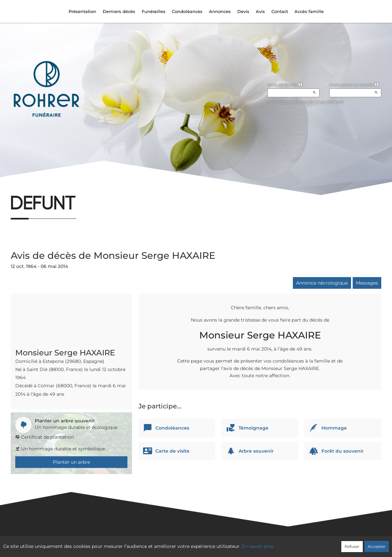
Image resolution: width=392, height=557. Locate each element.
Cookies (222, 543)
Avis (260, 11)
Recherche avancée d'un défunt (306, 102)
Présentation (82, 11)
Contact (280, 11)
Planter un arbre (72, 462)
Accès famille (309, 11)
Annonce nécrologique (322, 283)
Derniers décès (119, 11)
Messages (367, 283)
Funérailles (154, 11)
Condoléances (187, 11)
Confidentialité (193, 543)
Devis (243, 11)
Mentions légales (255, 543)
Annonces (220, 11)
